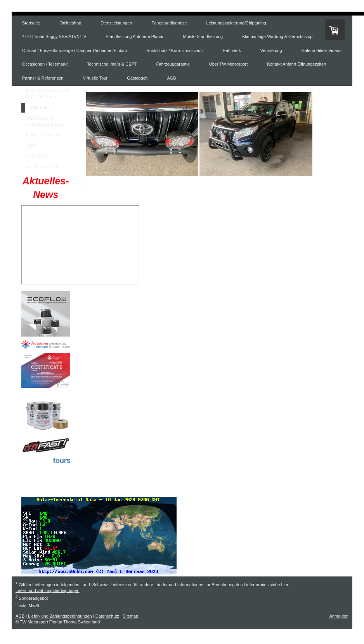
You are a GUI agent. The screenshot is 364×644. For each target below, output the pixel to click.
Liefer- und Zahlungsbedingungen (48, 590)
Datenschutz (107, 616)
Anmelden (339, 616)
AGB (20, 616)
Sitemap (130, 616)
